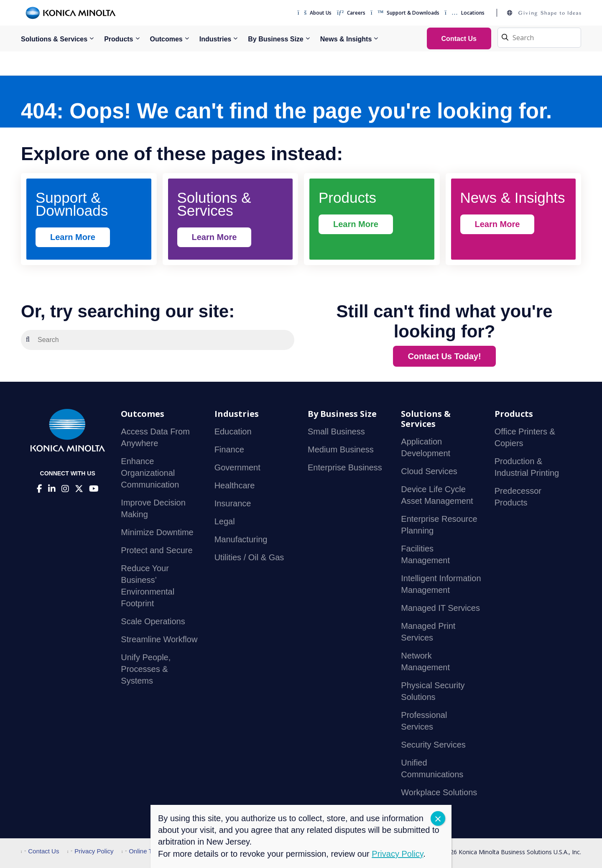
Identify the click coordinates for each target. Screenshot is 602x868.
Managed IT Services (440, 608)
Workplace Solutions (439, 792)
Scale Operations (153, 621)
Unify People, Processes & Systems (146, 669)
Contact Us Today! (444, 356)
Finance (229, 449)
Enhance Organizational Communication (150, 473)
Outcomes (166, 39)
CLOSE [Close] (438, 818)
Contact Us (40, 851)
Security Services (433, 745)
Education (233, 431)
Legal (225, 521)
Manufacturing (241, 539)
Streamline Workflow (159, 639)
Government (237, 467)
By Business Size (276, 39)
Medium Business (341, 449)
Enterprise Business (345, 467)
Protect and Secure (157, 550)
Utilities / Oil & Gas (249, 557)
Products (119, 39)
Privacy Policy (91, 851)
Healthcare (235, 485)
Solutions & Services (54, 39)
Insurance (233, 503)
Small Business (336, 431)
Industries (215, 39)
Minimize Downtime (157, 532)
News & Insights (346, 39)
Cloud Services (429, 471)
